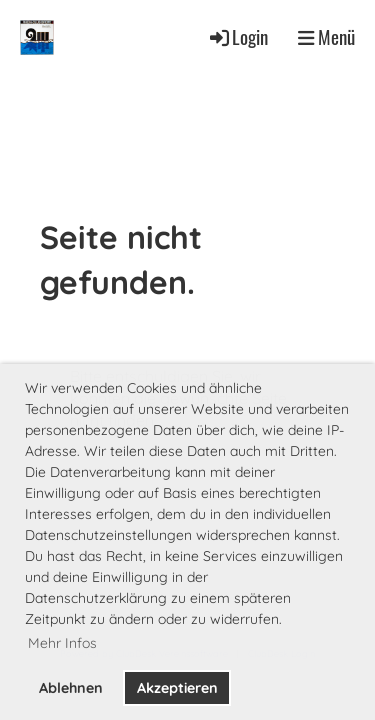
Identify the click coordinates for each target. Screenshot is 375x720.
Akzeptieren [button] (177, 688)
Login (237, 36)
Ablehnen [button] (71, 688)
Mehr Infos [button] (62, 643)
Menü (326, 37)
